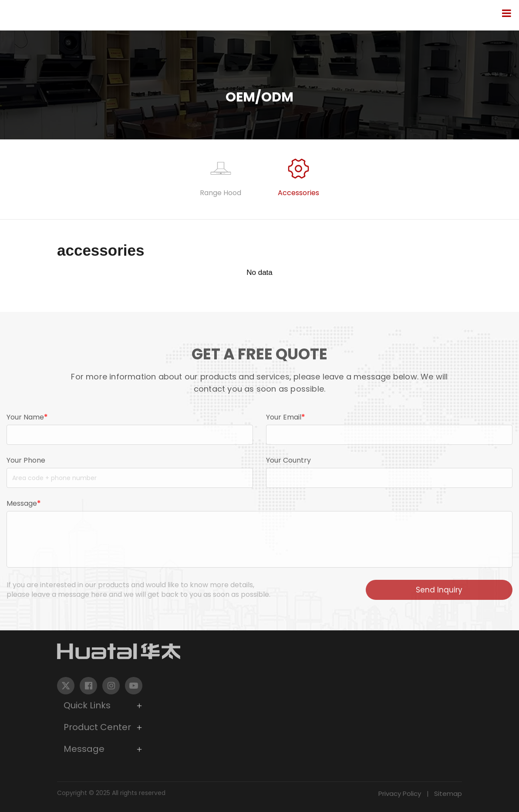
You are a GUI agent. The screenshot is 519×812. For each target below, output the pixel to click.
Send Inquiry (439, 590)
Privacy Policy (400, 793)
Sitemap (448, 793)
